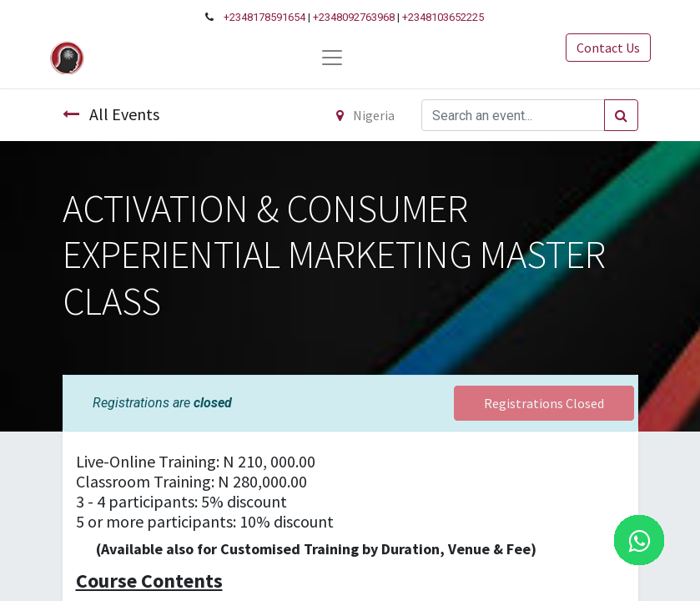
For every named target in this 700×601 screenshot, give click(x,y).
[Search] (621, 115)
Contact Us (608, 48)
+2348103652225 (443, 17)
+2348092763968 (354, 17)
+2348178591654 (264, 17)
